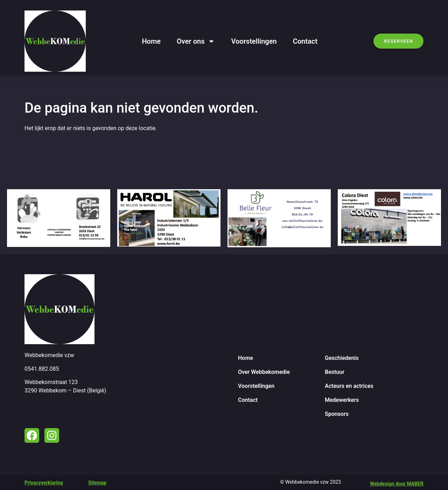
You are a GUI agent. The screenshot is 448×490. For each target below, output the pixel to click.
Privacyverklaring (44, 483)
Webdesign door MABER (397, 484)
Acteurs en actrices (349, 386)
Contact (305, 41)
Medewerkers (342, 400)
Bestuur (335, 372)
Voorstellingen (254, 41)
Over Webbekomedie (264, 372)
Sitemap (97, 483)
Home (151, 41)
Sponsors (337, 414)
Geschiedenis (342, 358)
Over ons (196, 41)
